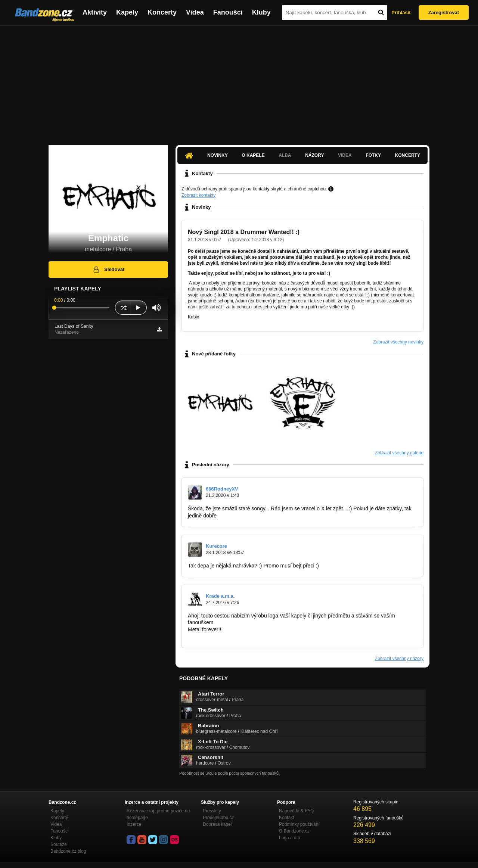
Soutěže (59, 844)
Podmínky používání (299, 824)
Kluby (261, 12)
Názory (314, 155)
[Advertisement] (239, 81)
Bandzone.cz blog (68, 851)
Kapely (127, 12)
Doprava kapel (217, 824)
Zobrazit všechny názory (399, 659)
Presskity (212, 811)
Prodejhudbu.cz (218, 818)
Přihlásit (401, 13)
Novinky (218, 155)
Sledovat (108, 270)
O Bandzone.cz (294, 831)
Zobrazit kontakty (198, 195)
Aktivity (95, 12)
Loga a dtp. (290, 838)
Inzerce (134, 824)
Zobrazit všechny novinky (398, 342)
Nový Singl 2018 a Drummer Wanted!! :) (244, 232)
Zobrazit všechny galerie (399, 453)
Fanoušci (228, 12)
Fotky (373, 155)
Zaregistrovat (444, 13)
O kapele (253, 155)
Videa (195, 12)
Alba (285, 155)
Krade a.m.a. (220, 596)
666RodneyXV (222, 489)
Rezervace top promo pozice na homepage (158, 814)
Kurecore (216, 546)
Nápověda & (296, 811)
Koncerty (162, 12)
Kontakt (287, 818)
